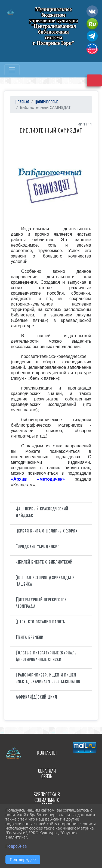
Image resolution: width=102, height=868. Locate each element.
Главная (22, 102)
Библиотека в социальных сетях (47, 800)
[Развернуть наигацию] (12, 70)
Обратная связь (47, 774)
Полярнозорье (46, 102)
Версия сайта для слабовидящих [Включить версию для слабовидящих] (94, 80)
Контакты (47, 753)
